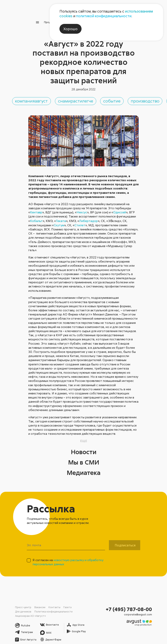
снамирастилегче (120, 97)
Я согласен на (68, 559)
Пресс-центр (21, 604)
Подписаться (125, 543)
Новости (83, 449)
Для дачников (69, 604)
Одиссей (120, 210)
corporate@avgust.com (142, 610)
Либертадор (88, 218)
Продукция (43, 20)
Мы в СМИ (83, 459)
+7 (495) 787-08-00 (134, 606)
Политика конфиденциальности (30, 608)
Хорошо (70, 29)
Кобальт (36, 218)
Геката (61, 218)
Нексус (82, 210)
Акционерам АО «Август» (59, 608)
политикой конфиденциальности (104, 16)
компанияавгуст (55, 97)
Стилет (80, 223)
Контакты (47, 604)
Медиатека (84, 470)
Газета (57, 604)
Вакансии (35, 604)
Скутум (59, 223)
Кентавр (36, 210)
